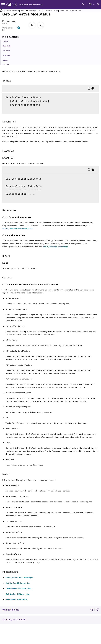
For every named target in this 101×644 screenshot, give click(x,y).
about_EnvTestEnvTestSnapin (19, 578)
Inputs (7, 60)
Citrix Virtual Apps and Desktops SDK (23, 11)
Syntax (7, 41)
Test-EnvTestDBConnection (18, 588)
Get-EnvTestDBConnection (18, 594)
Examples (8, 50)
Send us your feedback (14, 620)
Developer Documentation (26, 5)
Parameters (9, 55)
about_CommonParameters (55, 247)
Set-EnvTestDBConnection (18, 583)
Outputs (8, 64)
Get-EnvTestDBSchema (16, 599)
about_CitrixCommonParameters (17, 229)
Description (9, 46)
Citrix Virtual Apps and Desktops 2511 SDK (63, 11)
